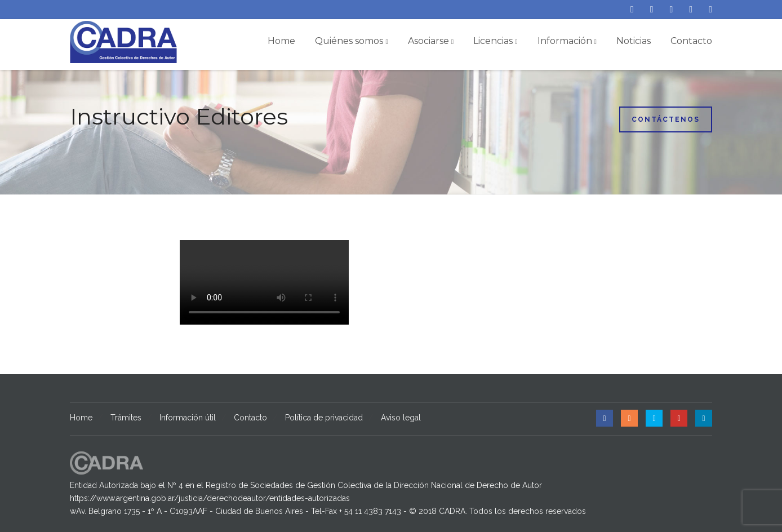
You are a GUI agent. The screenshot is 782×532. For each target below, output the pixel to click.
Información (567, 41)
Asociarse (431, 41)
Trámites (126, 418)
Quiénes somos (351, 41)
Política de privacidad (324, 418)
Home (281, 41)
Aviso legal (401, 418)
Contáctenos (666, 119)
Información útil (188, 418)
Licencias (495, 41)
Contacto (691, 41)
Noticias (634, 41)
